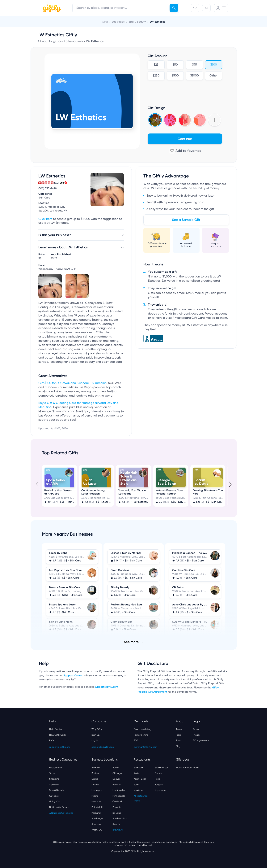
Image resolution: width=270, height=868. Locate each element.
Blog (178, 746)
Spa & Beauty (57, 790)
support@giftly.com (107, 687)
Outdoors (54, 796)
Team (179, 729)
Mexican (138, 790)
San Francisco (120, 818)
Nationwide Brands (59, 807)
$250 (156, 76)
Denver (116, 779)
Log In (95, 740)
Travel (52, 773)
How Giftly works (58, 735)
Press (179, 735)
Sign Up (96, 735)
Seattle (116, 824)
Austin (116, 768)
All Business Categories (61, 813)
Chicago (117, 773)
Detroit (95, 785)
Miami (95, 796)
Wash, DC (97, 830)
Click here (45, 219)
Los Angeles (119, 790)
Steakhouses (161, 768)
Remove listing (141, 735)
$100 (214, 65)
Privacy (196, 735)
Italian (137, 773)
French (158, 773)
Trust (178, 740)
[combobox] (126, 8)
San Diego (97, 818)
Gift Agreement (201, 740)
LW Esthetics (158, 22)
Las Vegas (97, 790)
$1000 (194, 76)
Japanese (160, 790)
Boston (95, 773)
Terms (196, 729)
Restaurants (56, 768)
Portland (96, 813)
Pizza (157, 779)
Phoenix (117, 807)
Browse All (118, 830)
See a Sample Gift (186, 220)
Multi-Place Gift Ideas (187, 768)
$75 (194, 65)
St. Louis (117, 813)
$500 (175, 76)
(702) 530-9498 (48, 189)
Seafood (138, 768)
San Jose (96, 824)
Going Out (55, 801)
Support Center (73, 676)
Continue (185, 139)
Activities (54, 785)
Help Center (56, 729)
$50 (175, 65)
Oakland (117, 801)
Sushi (136, 785)
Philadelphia (98, 807)
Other (213, 76)
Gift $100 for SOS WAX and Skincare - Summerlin (72, 383)
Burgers (159, 785)
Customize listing (142, 729)
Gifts (105, 22)
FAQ (52, 740)
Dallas (95, 779)
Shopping (54, 779)
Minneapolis (119, 796)
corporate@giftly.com (103, 747)
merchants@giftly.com (145, 747)
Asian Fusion (140, 779)
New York (96, 801)
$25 (156, 65)
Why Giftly (97, 729)
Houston (117, 785)
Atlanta (96, 768)
